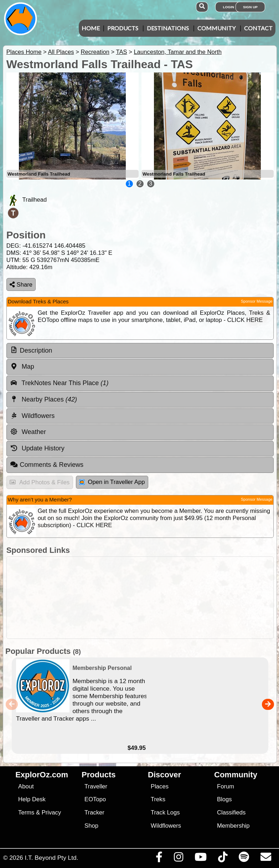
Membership (233, 826)
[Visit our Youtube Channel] (200, 859)
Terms (26, 813)
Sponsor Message (257, 301)
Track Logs (165, 813)
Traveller (96, 786)
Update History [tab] (37, 448)
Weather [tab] (28, 432)
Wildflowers (166, 826)
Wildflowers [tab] (32, 416)
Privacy (51, 813)
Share (21, 285)
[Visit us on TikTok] (223, 859)
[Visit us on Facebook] (159, 859)
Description (36, 350)
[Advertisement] (143, 598)
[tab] (140, 351)
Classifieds (231, 813)
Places (160, 786)
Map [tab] (22, 367)
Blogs (224, 799)
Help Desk (32, 799)
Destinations (168, 28)
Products (123, 28)
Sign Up (250, 7)
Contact (258, 28)
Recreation (95, 52)
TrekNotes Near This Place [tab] (59, 383)
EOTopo (95, 799)
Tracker (94, 813)
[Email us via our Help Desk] (266, 859)
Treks (158, 799)
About (26, 786)
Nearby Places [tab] (43, 399)
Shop (91, 826)
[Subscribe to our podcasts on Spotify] (244, 859)
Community (216, 28)
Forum (226, 786)
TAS (122, 52)
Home (91, 28)
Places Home (24, 52)
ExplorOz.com (42, 775)
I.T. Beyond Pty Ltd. (51, 858)
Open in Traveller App (112, 482)
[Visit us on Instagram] (178, 859)
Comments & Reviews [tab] (47, 465)
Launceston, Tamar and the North (178, 52)
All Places (61, 52)
